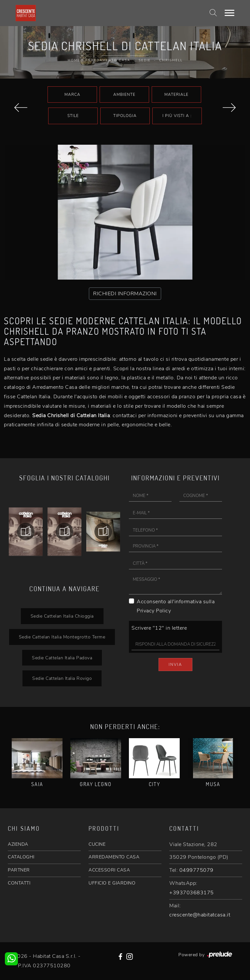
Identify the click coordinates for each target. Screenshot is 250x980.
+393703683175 (192, 893)
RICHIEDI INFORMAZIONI (125, 294)
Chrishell (171, 60)
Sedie (145, 60)
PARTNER (19, 870)
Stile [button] (73, 116)
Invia (175, 665)
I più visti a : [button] (177, 116)
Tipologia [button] (125, 116)
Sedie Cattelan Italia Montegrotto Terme (62, 637)
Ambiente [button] (124, 95)
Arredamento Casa (108, 60)
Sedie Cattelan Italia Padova (62, 658)
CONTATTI (19, 883)
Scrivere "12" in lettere (159, 628)
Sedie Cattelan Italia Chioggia (62, 616)
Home (74, 60)
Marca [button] (72, 95)
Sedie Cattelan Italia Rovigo (62, 678)
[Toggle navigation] (229, 13)
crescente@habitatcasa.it (200, 915)
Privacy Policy (154, 611)
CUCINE (97, 844)
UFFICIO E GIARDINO (112, 883)
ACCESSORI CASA (109, 870)
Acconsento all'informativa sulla (176, 606)
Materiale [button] (176, 95)
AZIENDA (18, 844)
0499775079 (196, 870)
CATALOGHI (21, 857)
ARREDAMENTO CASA (114, 857)
